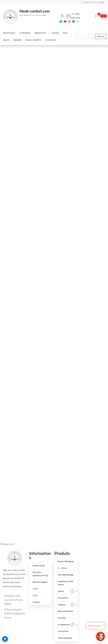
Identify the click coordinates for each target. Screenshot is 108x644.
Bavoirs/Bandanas (66, 561)
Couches (62, 618)
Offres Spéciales (65, 638)
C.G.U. (35, 589)
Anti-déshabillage (66, 575)
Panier (17, 40)
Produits (40, 33)
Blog (6, 40)
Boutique (9, 33)
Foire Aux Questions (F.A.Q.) (40, 574)
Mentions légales (40, 582)
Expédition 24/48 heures (65, 583)
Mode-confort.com (35, 11)
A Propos (25, 33)
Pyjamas (66, 605)
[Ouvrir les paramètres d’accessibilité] (5, 639)
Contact (51, 40)
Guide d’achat (39, 566)
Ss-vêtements (66, 625)
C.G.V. (35, 595)
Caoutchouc (63, 631)
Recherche (101, 36)
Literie (66, 591)
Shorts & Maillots (65, 611)
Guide (55, 33)
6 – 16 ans (62, 568)
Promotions (63, 598)
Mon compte (33, 40)
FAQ (65, 33)
